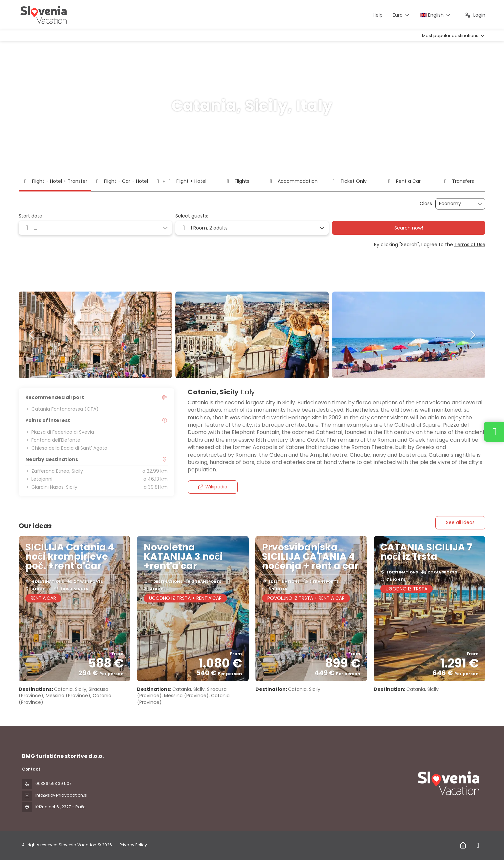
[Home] (463, 845)
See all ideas (460, 522)
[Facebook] (478, 845)
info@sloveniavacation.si (61, 795)
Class (426, 204)
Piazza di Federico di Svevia (60, 432)
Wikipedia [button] (212, 487)
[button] (32, 335)
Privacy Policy (133, 845)
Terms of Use (470, 245)
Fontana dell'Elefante (53, 440)
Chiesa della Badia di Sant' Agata (66, 448)
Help (378, 15)
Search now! (409, 228)
